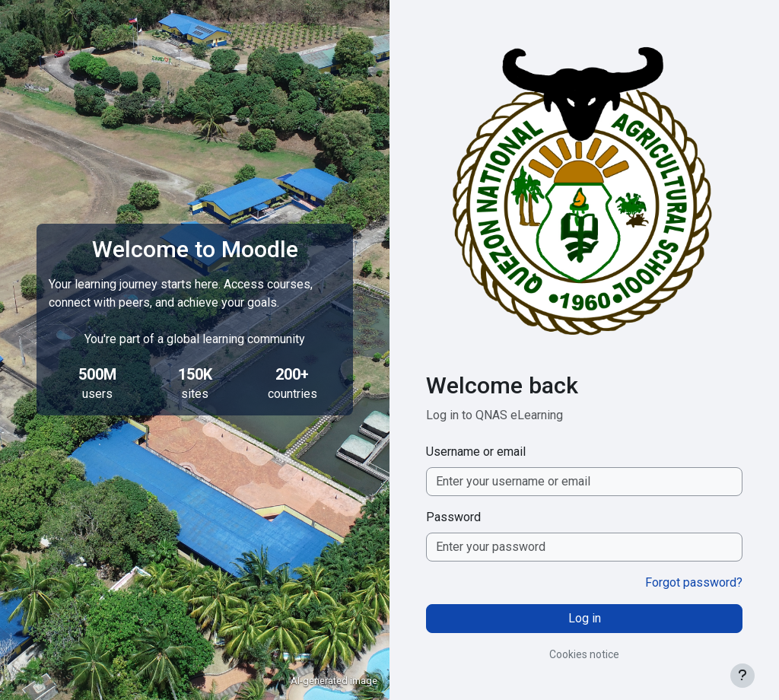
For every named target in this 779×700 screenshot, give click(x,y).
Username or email (476, 452)
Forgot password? (694, 582)
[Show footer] (742, 676)
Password (453, 517)
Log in (585, 618)
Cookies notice (584, 654)
